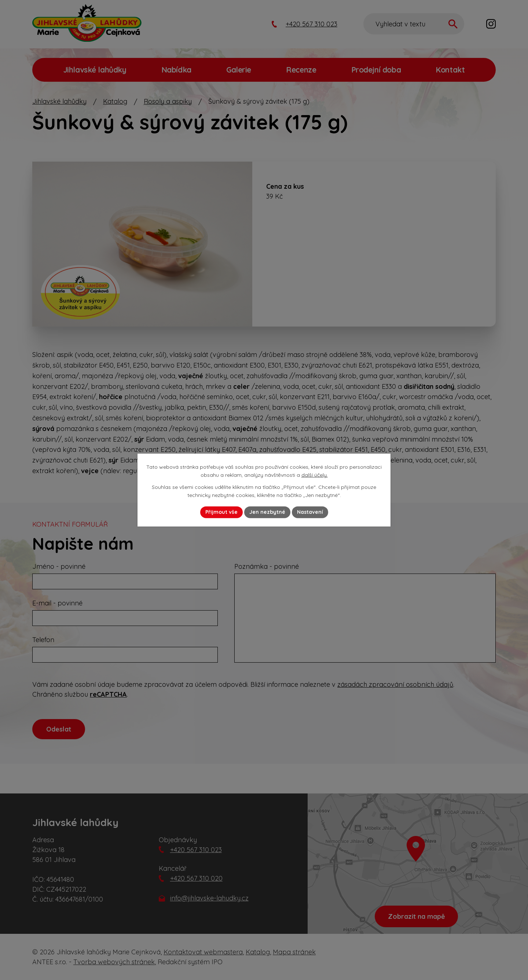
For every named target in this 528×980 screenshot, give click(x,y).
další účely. (315, 475)
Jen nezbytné (267, 512)
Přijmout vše (221, 512)
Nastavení (310, 512)
